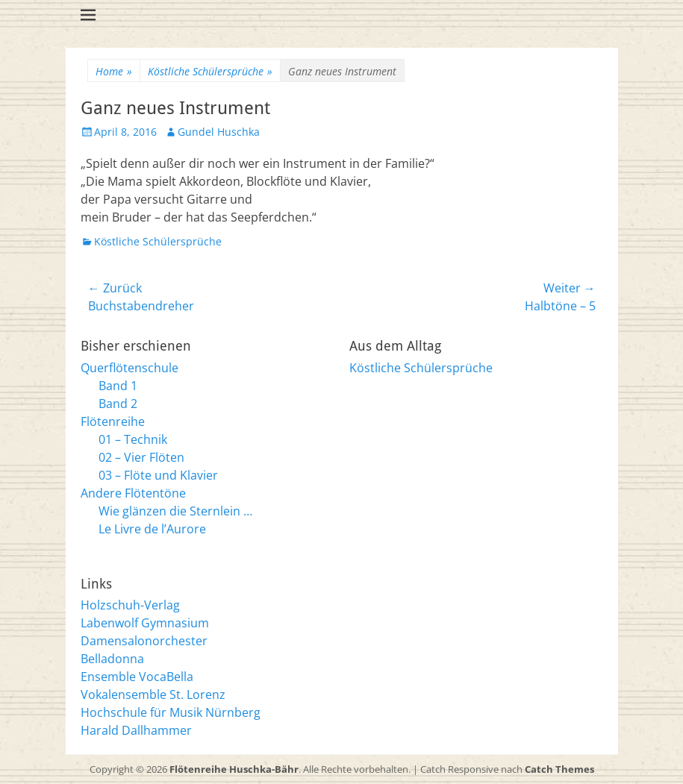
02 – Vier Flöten (141, 457)
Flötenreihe (113, 421)
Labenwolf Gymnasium (145, 623)
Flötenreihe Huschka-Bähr (234, 769)
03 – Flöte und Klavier (158, 475)
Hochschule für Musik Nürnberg (171, 712)
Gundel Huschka (219, 132)
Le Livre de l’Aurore (152, 529)
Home (114, 71)
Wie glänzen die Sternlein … (175, 511)
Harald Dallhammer (136, 730)
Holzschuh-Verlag (130, 605)
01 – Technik (133, 439)
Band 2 (118, 404)
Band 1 (118, 386)
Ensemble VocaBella (137, 677)
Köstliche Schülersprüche (210, 71)
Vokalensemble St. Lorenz (153, 694)
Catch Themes (559, 769)
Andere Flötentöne (133, 493)
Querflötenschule (130, 368)
